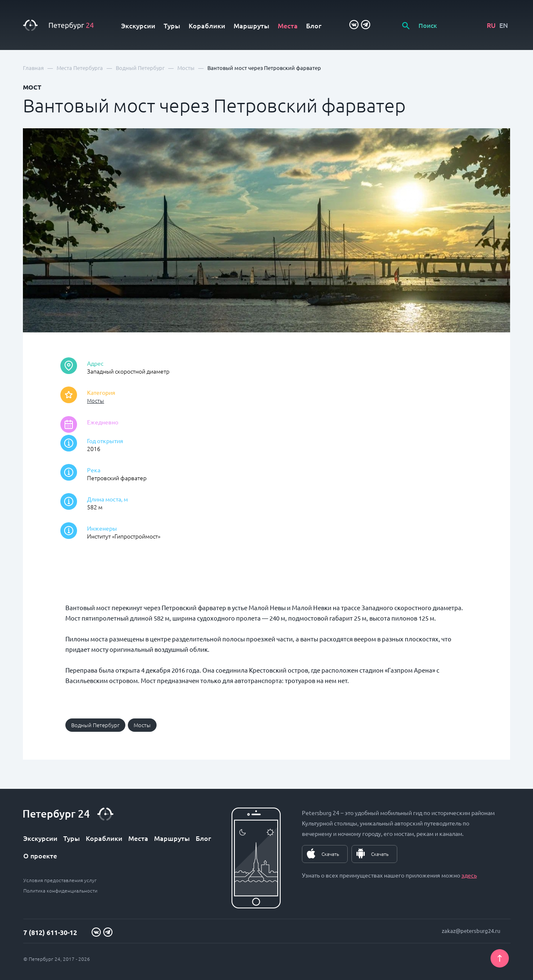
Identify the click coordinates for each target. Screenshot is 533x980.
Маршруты (252, 25)
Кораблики (207, 25)
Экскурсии (138, 25)
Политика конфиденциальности (60, 890)
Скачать (330, 854)
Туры (172, 25)
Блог (314, 25)
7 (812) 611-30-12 (50, 932)
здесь (469, 875)
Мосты (96, 400)
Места (288, 25)
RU (491, 25)
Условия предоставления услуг (60, 880)
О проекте (40, 855)
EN (504, 25)
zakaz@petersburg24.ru (471, 931)
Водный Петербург (95, 725)
